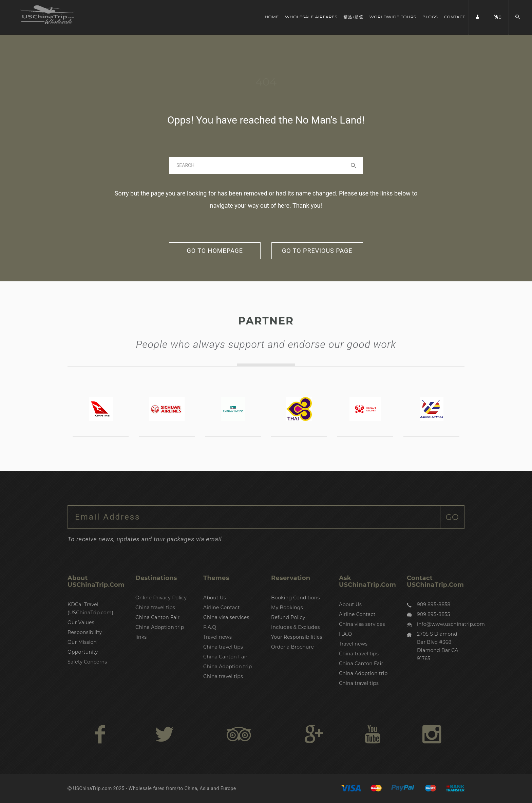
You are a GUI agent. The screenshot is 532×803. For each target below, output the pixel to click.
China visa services (226, 617)
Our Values (81, 622)
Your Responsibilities (297, 637)
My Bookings (287, 608)
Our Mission (82, 642)
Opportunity (83, 652)
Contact (455, 17)
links (141, 637)
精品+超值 (353, 17)
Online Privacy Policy (161, 598)
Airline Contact (222, 608)
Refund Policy (288, 617)
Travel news (217, 637)
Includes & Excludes (296, 627)
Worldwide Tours (393, 17)
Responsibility (85, 632)
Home (272, 17)
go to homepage (215, 251)
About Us (215, 598)
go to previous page (317, 251)
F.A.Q (210, 627)
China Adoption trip (160, 627)
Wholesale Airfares (311, 17)
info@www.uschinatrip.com (451, 624)
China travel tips (155, 608)
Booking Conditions (296, 598)
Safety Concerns (87, 662)
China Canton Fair (157, 617)
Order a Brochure (292, 647)
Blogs (430, 17)
